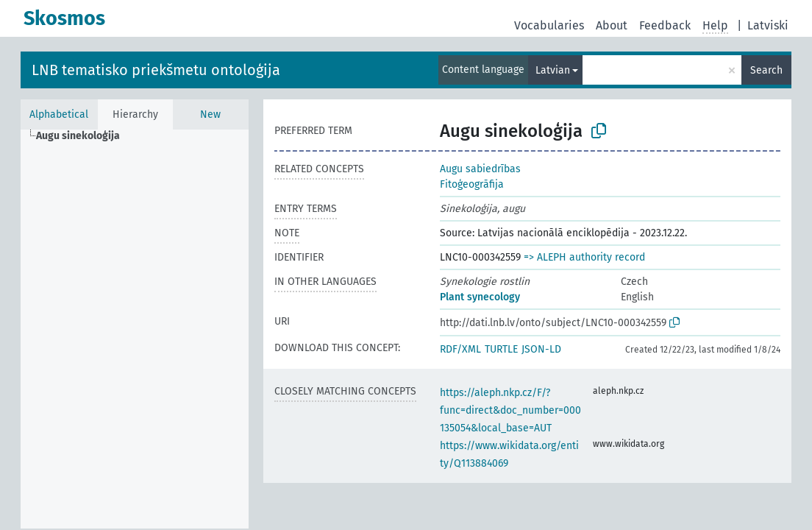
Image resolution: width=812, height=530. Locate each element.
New (210, 114)
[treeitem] (84, 136)
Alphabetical (59, 114)
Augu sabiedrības (480, 169)
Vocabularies (549, 25)
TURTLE (501, 349)
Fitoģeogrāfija (472, 184)
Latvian (553, 70)
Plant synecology (480, 297)
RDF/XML (460, 349)
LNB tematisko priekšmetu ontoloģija (156, 70)
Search (766, 70)
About (612, 25)
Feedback (665, 25)
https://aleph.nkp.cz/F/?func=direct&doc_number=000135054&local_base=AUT (510, 410)
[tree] (135, 329)
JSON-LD (541, 349)
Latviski (768, 25)
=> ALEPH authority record (584, 257)
